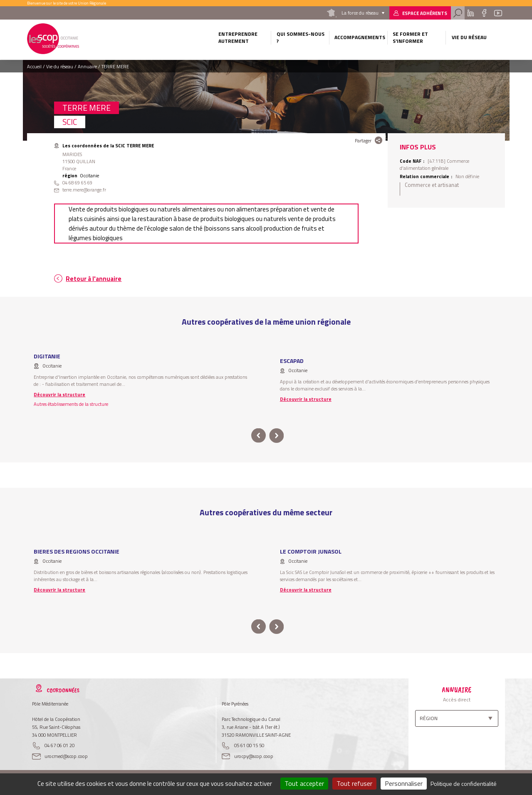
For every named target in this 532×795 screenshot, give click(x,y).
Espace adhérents (425, 13)
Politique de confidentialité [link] (464, 784)
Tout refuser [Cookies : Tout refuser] (354, 783)
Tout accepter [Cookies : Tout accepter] (304, 783)
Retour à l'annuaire (94, 279)
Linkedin (471, 13)
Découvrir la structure (59, 394)
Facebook (484, 13)
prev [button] (259, 436)
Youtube (498, 13)
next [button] (277, 436)
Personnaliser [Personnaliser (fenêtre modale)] (404, 783)
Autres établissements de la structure (71, 404)
